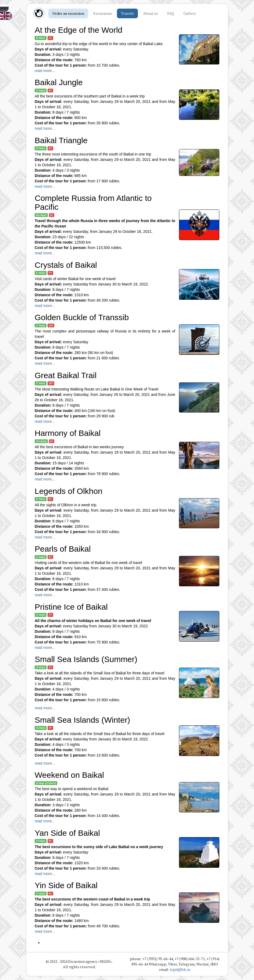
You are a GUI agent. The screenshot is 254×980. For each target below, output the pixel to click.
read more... (45, 71)
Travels (127, 13)
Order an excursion (68, 13)
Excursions (103, 13)
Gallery (190, 13)
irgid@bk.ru (180, 970)
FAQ (171, 13)
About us (151, 13)
